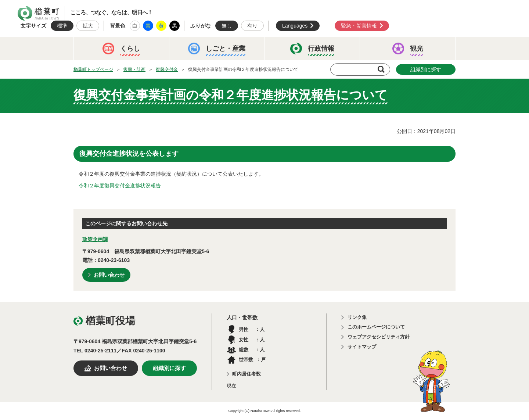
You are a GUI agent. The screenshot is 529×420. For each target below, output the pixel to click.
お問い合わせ (109, 275)
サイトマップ (362, 347)
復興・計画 (134, 69)
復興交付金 (167, 69)
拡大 (88, 26)
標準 (62, 26)
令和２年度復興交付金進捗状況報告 (120, 186)
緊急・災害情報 (359, 26)
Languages (295, 26)
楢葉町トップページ (93, 69)
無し (227, 26)
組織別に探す (426, 69)
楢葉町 (39, 13)
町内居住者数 (246, 374)
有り (252, 26)
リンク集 (357, 317)
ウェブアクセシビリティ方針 (379, 337)
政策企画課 (95, 239)
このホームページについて (376, 327)
